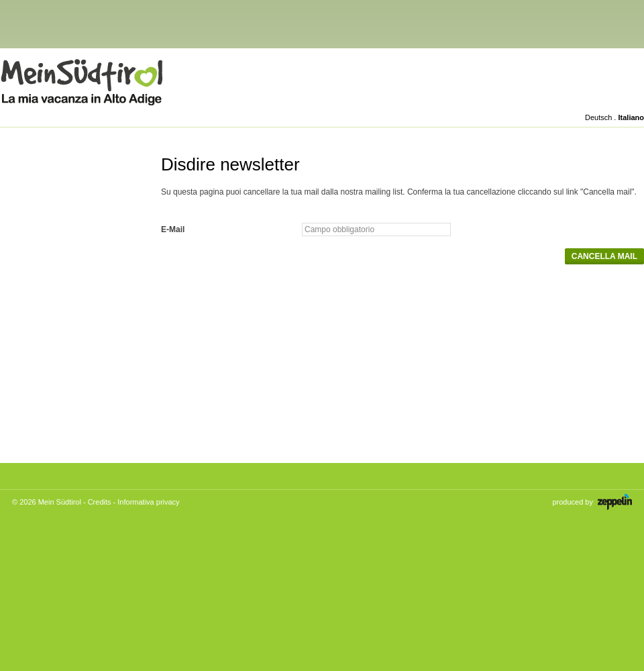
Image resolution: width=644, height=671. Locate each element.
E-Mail (173, 229)
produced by (592, 502)
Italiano (631, 117)
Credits (100, 502)
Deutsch (598, 117)
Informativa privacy (148, 502)
